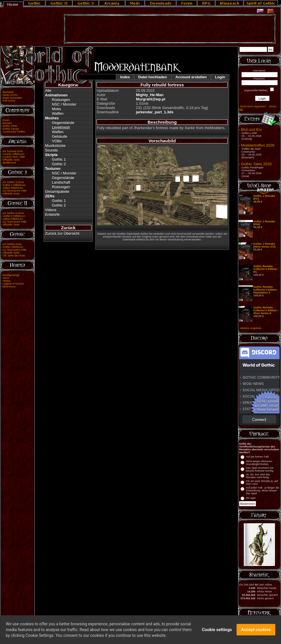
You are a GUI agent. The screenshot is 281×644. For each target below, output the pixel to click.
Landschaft (61, 182)
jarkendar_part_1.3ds (155, 112)
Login (220, 77)
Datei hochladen (153, 77)
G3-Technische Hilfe (14, 191)
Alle (48, 91)
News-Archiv (10, 95)
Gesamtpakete (57, 191)
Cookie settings (217, 631)
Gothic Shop (10, 126)
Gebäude (60, 136)
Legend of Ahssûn (13, 284)
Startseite (8, 92)
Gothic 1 (59, 159)
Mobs (56, 109)
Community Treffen (14, 132)
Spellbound (9, 163)
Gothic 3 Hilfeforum (14, 185)
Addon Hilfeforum (13, 188)
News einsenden (12, 98)
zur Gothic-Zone (12, 244)
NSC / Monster (64, 104)
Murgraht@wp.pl (151, 99)
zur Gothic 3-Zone (13, 182)
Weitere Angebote (251, 328)
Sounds (51, 150)
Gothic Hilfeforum (13, 247)
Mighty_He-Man (150, 95)
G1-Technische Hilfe (14, 250)
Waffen (58, 113)
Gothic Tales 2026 (256, 164)
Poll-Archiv (9, 101)
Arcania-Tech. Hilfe (13, 157)
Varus (6, 278)
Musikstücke (55, 146)
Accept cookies (256, 631)
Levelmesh (61, 127)
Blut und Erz (252, 130)
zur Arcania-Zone (13, 151)
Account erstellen (191, 77)
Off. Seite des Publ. (14, 256)
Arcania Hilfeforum (13, 154)
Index (125, 77)
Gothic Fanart (11, 129)
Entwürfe (52, 214)
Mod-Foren (9, 287)
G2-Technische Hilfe (14, 222)
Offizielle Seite (11, 160)
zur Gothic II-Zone (13, 213)
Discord (7, 123)
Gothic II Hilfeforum (14, 216)
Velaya (7, 281)
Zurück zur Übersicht (62, 233)
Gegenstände (63, 123)
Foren (6, 120)
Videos (51, 210)
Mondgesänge (11, 275)
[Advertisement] (170, 29)
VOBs (57, 141)
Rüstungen (61, 100)
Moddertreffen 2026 (258, 145)
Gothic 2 (59, 164)
